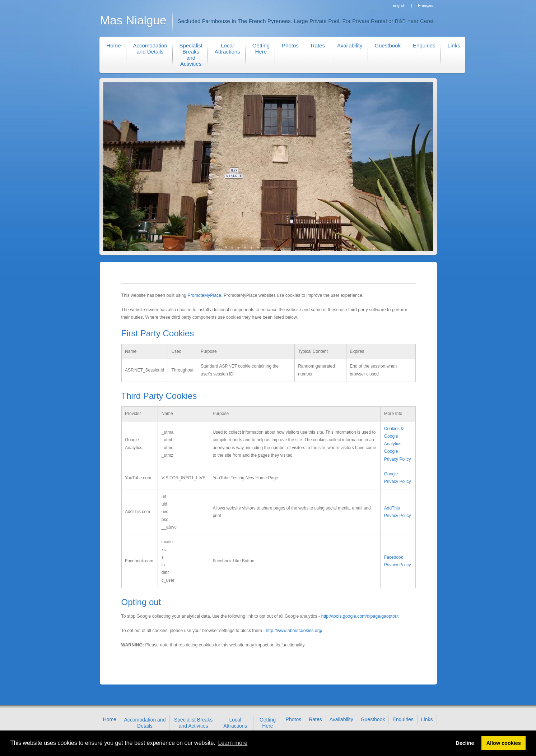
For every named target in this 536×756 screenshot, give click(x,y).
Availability (350, 45)
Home (114, 45)
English (399, 5)
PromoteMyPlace (204, 295)
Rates (318, 45)
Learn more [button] (233, 743)
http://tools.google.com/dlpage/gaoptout (360, 616)
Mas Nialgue (133, 20)
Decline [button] (465, 743)
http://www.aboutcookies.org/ (294, 631)
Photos (290, 45)
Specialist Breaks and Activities (191, 55)
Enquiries (424, 45)
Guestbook (388, 45)
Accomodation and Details (150, 49)
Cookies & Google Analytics (394, 436)
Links (454, 45)
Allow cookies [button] (504, 743)
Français (425, 5)
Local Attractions (227, 49)
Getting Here (261, 49)
